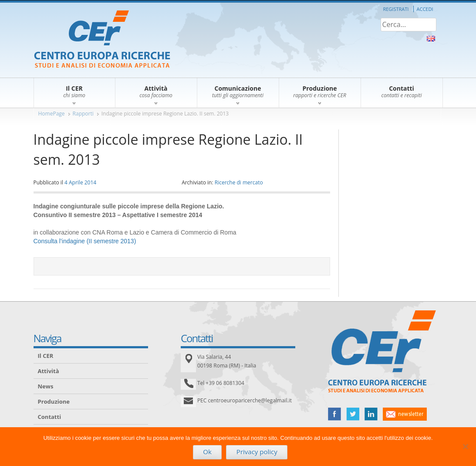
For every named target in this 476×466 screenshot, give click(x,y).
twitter (353, 414)
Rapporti (83, 114)
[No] (465, 446)
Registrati (396, 9)
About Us (431, 39)
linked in (371, 414)
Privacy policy (257, 452)
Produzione (54, 401)
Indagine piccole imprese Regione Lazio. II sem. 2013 (165, 114)
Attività (49, 371)
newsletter (405, 414)
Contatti (50, 417)
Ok (207, 452)
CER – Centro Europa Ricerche (102, 40)
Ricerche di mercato (239, 182)
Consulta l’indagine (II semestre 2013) (85, 241)
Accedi (425, 9)
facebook (334, 414)
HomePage (52, 114)
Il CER (46, 356)
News (46, 386)
